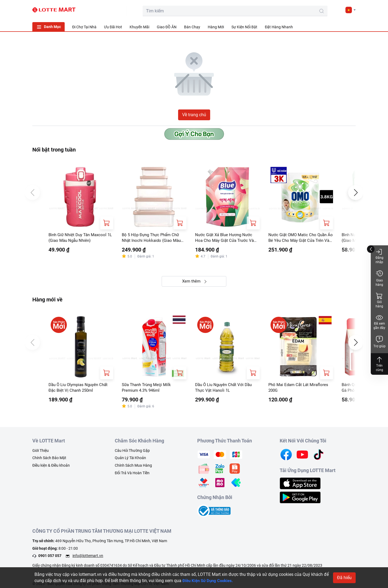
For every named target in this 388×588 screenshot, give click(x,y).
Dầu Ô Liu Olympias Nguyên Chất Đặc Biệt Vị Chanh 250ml (80, 389)
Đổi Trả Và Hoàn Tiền (132, 475)
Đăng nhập (380, 256)
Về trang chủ (194, 115)
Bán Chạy (192, 27)
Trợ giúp (380, 342)
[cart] (313, 10)
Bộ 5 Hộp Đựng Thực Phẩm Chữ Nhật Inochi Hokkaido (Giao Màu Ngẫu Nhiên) (153, 238)
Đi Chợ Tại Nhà (84, 27)
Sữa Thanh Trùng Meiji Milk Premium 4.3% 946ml (148, 389)
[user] (325, 10)
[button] (351, 10)
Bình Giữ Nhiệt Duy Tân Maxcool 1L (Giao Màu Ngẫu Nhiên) (79, 238)
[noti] (337, 10)
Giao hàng (379, 278)
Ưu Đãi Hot (113, 27)
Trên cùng (379, 364)
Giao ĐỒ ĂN (167, 27)
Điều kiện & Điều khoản (51, 467)
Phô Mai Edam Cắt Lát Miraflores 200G (300, 389)
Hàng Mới (216, 27)
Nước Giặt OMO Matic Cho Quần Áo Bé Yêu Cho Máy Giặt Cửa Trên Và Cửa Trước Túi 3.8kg (301, 238)
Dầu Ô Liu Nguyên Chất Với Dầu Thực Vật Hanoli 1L (225, 389)
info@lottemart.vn (88, 558)
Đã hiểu (344, 578)
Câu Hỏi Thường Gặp (132, 453)
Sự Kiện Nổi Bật (244, 27)
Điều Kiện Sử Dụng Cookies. (209, 581)
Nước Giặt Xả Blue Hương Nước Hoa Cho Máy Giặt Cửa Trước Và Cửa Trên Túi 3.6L (226, 238)
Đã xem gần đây (379, 322)
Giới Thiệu (41, 453)
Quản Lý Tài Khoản (130, 460)
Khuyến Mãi (139, 27)
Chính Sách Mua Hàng (133, 467)
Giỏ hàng (379, 300)
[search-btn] (287, 11)
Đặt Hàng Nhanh (279, 27)
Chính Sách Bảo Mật (49, 460)
